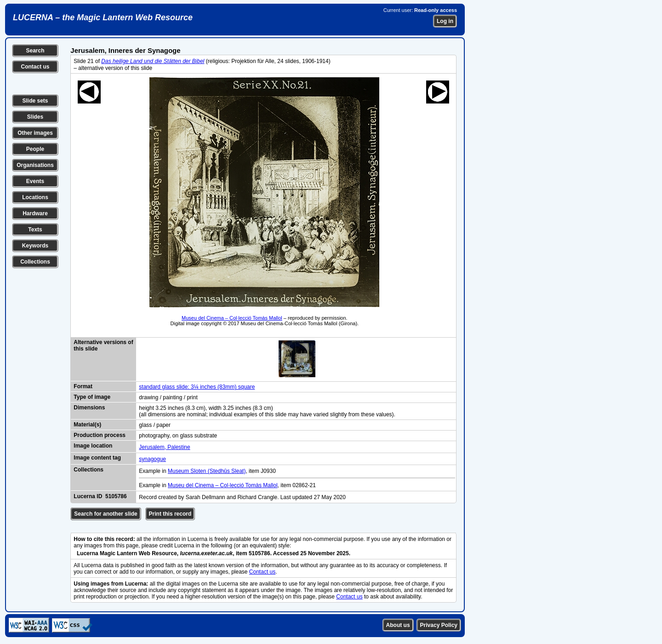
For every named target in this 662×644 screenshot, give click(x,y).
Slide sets (35, 101)
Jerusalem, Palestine (164, 447)
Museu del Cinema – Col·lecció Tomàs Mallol (232, 318)
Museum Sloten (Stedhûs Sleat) (207, 471)
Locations (35, 197)
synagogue (152, 459)
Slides (35, 117)
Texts (35, 230)
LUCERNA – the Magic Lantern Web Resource (103, 17)
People (35, 149)
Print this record (170, 514)
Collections (35, 262)
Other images (35, 133)
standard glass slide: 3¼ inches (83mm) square (197, 387)
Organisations (35, 165)
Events (35, 181)
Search (35, 51)
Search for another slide (106, 514)
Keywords (35, 246)
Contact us (35, 67)
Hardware (35, 213)
